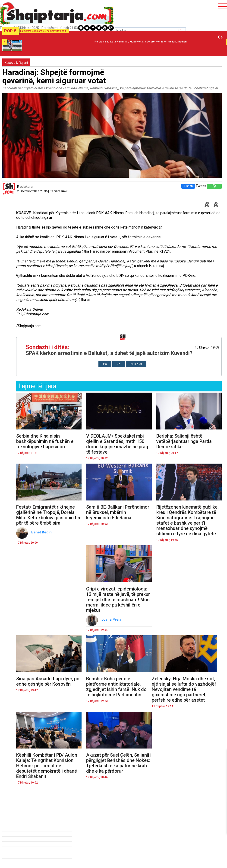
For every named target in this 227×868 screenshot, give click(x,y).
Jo (119, 364)
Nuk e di (136, 364)
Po (105, 364)
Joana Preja (112, 620)
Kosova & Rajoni (16, 63)
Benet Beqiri (42, 532)
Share (188, 186)
